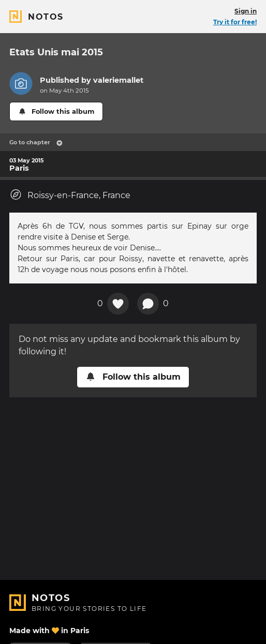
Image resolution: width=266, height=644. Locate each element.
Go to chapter (36, 142)
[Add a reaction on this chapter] (118, 304)
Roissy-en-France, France (70, 195)
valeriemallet (118, 80)
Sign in (246, 11)
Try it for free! (235, 22)
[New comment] (148, 304)
